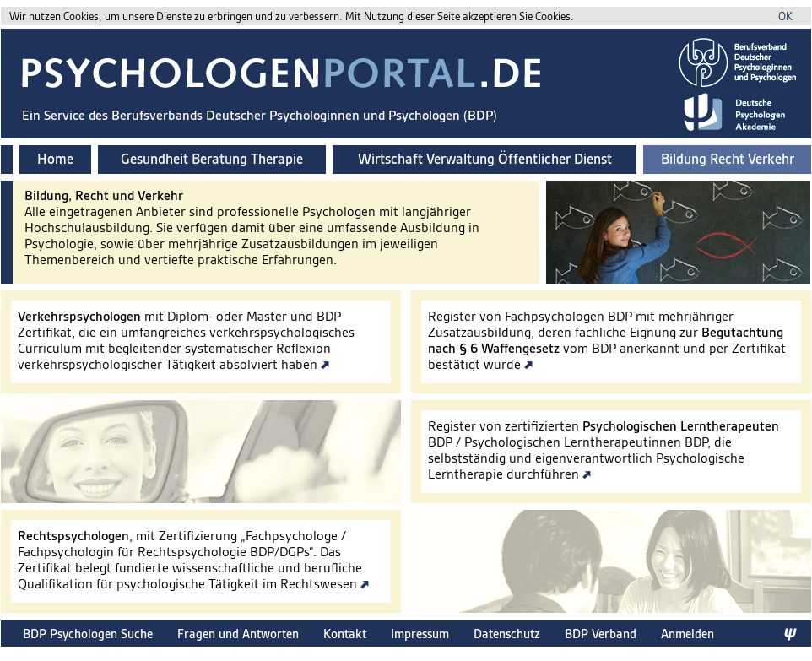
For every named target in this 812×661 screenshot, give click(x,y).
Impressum (420, 634)
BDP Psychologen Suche (88, 634)
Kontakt (345, 634)
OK (785, 16)
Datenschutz (507, 634)
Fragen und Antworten (238, 634)
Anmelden (687, 634)
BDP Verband (601, 634)
